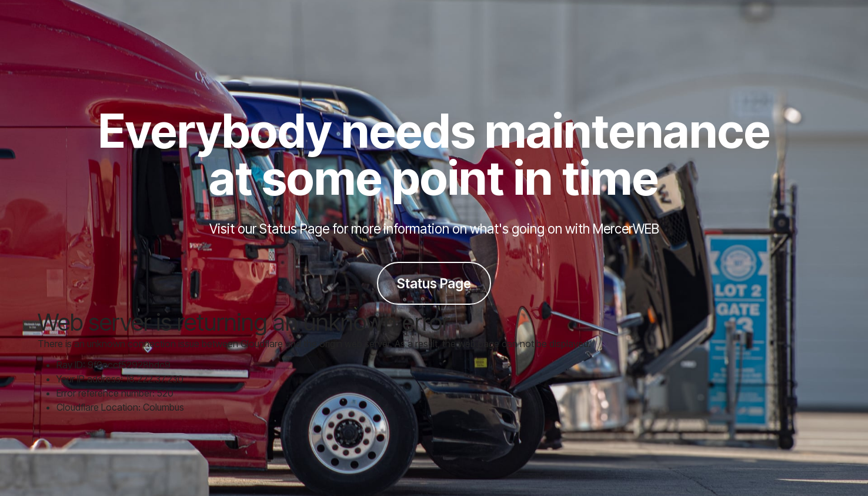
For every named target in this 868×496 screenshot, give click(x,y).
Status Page (434, 283)
